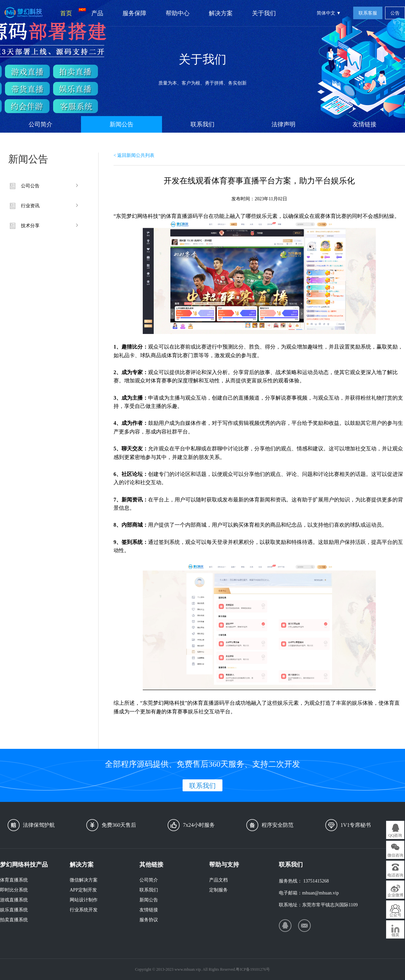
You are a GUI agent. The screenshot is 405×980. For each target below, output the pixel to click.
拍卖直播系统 (14, 920)
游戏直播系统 (14, 900)
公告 (395, 13)
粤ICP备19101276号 (253, 969)
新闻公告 (121, 124)
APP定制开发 (83, 890)
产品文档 (218, 880)
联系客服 (368, 13)
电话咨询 (395, 875)
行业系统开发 (84, 910)
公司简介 (40, 124)
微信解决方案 (84, 880)
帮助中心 (178, 13)
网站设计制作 (84, 900)
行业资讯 (30, 206)
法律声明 (283, 124)
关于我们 (264, 13)
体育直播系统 (14, 880)
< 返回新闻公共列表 (134, 155)
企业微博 (395, 895)
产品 (97, 13)
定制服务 (218, 890)
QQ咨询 (395, 835)
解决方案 (221, 13)
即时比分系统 (14, 890)
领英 (395, 935)
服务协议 (149, 920)
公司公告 (30, 186)
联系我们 (202, 124)
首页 (71, 12)
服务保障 (134, 13)
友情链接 (364, 124)
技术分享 (30, 226)
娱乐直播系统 (14, 910)
